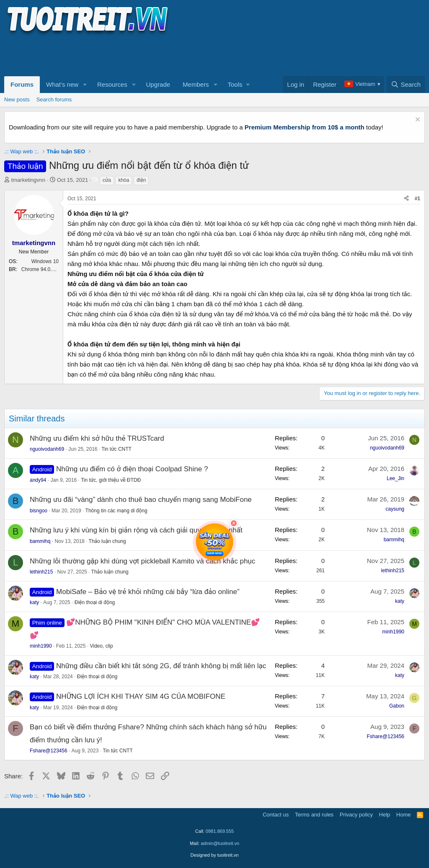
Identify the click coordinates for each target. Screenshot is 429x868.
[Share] (406, 199)
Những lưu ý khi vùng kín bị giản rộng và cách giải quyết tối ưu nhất (136, 530)
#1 (417, 199)
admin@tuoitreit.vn (220, 843)
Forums (22, 84)
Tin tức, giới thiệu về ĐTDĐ (111, 480)
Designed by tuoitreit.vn (215, 855)
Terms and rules (314, 815)
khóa (124, 180)
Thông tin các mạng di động (116, 511)
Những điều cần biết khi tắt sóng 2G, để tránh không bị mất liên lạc (161, 666)
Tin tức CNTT (116, 449)
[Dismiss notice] (417, 120)
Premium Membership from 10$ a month (305, 127)
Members (196, 84)
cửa (107, 180)
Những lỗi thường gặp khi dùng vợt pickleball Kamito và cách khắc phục (142, 561)
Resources (112, 84)
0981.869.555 (220, 831)
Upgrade (158, 84)
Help (385, 815)
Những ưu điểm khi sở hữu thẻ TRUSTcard (97, 438)
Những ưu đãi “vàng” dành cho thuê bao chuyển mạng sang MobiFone (141, 500)
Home (404, 815)
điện (141, 180)
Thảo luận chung (107, 541)
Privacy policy (356, 815)
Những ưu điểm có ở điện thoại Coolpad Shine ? (132, 469)
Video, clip (101, 646)
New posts (17, 99)
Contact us (276, 815)
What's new (62, 84)
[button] (85, 85)
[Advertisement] (157, 55)
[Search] (406, 85)
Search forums (54, 99)
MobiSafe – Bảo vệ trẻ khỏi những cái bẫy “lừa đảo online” (148, 592)
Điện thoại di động (95, 602)
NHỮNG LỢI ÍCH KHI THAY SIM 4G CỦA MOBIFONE (141, 696)
